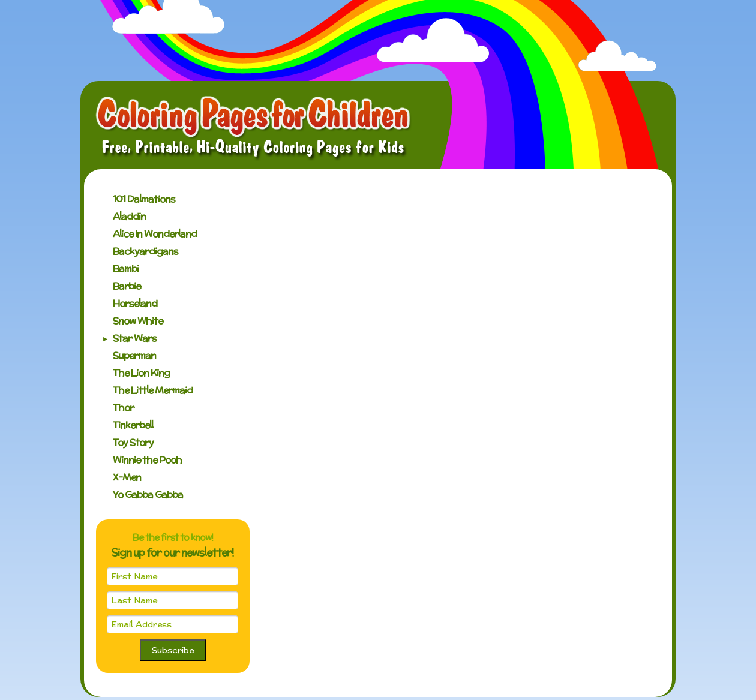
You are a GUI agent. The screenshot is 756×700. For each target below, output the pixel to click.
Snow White (138, 321)
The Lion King (141, 373)
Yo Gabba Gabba (148, 495)
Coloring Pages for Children (253, 129)
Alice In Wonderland (155, 234)
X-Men (127, 477)
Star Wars (135, 338)
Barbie (127, 286)
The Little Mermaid (153, 390)
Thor (123, 408)
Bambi (126, 268)
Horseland (135, 303)
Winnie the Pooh (147, 460)
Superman (134, 355)
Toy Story (133, 442)
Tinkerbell (133, 425)
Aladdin (129, 216)
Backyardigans (145, 251)
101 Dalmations (144, 199)
